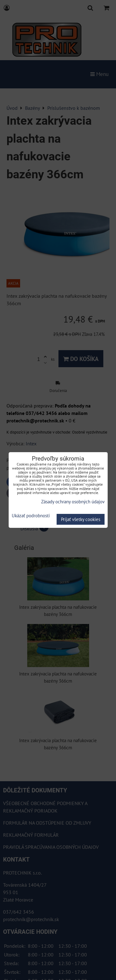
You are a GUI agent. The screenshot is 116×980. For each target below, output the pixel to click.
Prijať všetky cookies (81, 519)
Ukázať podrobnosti (31, 516)
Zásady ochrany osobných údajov (73, 502)
